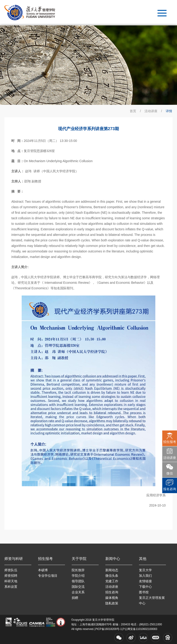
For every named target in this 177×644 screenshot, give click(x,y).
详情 (169, 111)
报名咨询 (170, 489)
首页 (133, 111)
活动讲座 (151, 111)
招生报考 (170, 442)
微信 (170, 473)
